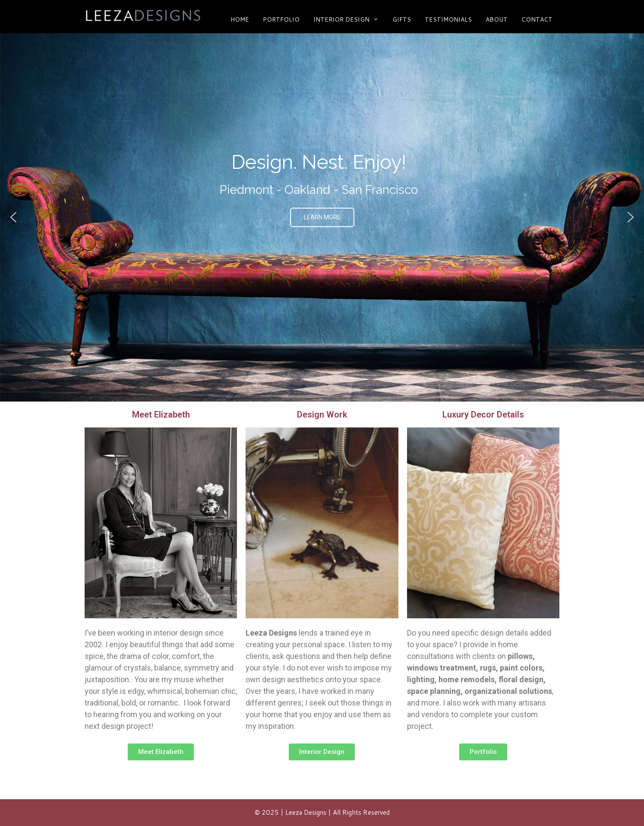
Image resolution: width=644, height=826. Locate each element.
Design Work (322, 415)
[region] (322, 217)
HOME (240, 19)
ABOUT (497, 19)
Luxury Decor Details (483, 415)
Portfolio (281, 19)
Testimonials (448, 19)
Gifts (402, 19)
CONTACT (537, 19)
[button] (13, 217)
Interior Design (349, 19)
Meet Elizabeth (161, 415)
